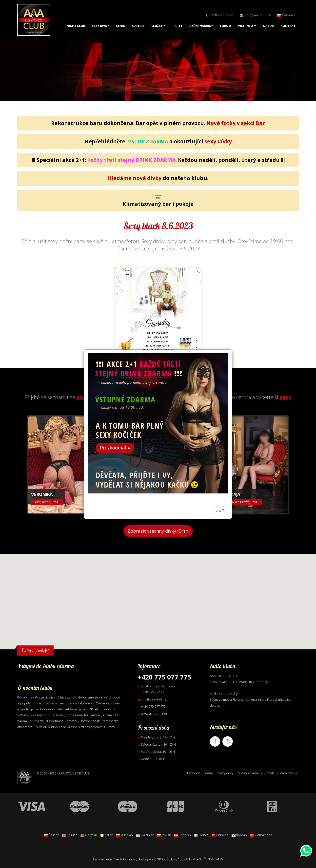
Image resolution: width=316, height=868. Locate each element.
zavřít (220, 511)
